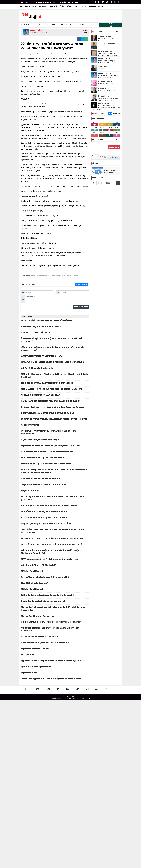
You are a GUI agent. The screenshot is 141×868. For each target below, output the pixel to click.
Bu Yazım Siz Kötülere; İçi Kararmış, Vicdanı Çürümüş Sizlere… (55, 407)
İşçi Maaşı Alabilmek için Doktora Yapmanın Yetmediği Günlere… (55, 661)
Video (58, 690)
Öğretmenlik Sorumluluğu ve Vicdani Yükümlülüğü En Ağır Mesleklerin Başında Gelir (55, 552)
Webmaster (107, 690)
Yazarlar (67, 690)
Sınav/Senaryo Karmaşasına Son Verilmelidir (55, 512)
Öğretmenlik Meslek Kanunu (55, 649)
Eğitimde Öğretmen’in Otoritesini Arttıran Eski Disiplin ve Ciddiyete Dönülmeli (55, 376)
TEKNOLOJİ (53, 6)
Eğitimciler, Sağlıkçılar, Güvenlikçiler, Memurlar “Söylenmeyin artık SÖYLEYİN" (55, 349)
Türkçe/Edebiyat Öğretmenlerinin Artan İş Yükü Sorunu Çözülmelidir (55, 433)
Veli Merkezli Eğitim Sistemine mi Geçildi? (55, 327)
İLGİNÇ (35, 6)
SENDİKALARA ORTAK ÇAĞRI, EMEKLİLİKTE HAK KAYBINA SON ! (108, 54)
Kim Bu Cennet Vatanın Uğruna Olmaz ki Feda (55, 518)
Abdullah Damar (105, 36)
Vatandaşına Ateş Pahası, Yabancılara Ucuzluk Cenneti (55, 506)
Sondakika (37, 690)
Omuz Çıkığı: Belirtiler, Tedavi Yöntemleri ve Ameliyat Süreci (57, 2)
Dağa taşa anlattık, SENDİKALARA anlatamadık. (55, 643)
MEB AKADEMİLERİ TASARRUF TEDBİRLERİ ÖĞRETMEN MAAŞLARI (55, 390)
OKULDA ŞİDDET (103, 46)
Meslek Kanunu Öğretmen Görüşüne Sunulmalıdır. (55, 464)
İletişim (87, 690)
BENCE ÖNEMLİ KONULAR (106, 83)
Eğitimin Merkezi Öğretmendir (55, 667)
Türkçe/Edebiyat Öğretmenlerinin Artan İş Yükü (55, 578)
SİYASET (77, 6)
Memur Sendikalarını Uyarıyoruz (55, 616)
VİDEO (108, 6)
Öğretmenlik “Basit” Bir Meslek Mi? (55, 566)
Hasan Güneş (104, 89)
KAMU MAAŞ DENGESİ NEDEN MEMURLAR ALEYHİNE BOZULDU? (55, 402)
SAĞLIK (69, 6)
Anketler (78, 690)
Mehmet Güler (104, 59)
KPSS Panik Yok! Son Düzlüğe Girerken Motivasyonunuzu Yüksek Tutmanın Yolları (105, 108)
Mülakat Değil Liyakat (55, 572)
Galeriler (48, 690)
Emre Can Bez (104, 103)
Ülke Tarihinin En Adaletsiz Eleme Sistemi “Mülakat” (55, 452)
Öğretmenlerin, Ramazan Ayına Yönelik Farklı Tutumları (108, 99)
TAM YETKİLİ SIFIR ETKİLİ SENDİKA (55, 333)
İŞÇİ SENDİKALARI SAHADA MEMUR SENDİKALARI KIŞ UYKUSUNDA (55, 363)
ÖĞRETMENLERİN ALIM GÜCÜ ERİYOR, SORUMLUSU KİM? (55, 413)
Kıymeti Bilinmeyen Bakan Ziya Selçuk (55, 440)
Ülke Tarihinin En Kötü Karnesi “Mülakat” (55, 479)
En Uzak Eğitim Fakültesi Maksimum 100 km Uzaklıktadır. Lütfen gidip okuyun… (55, 499)
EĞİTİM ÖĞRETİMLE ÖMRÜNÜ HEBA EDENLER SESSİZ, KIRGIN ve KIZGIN (55, 419)
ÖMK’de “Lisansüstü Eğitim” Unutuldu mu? (55, 458)
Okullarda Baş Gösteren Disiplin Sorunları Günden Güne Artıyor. (55, 539)
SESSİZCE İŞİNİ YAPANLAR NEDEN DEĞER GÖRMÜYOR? (55, 321)
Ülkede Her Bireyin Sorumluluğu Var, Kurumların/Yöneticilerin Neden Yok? (55, 340)
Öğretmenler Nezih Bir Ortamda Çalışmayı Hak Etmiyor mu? (55, 446)
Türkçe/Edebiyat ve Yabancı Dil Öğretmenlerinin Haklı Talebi (55, 545)
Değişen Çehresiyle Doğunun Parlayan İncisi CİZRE (55, 524)
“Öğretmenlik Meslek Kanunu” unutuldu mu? (55, 485)
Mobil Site (26, 690)
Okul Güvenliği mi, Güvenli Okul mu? (108, 40)
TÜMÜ (117, 31)
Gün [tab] (110, 114)
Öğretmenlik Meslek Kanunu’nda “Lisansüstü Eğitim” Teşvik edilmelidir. (55, 630)
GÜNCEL (27, 6)
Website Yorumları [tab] (82, 285)
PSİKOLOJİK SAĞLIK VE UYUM (107, 91)
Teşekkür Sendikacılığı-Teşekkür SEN (55, 637)
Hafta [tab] (115, 114)
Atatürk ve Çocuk (55, 425)
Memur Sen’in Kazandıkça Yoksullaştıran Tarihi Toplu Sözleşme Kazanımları (55, 609)
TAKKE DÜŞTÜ (102, 68)
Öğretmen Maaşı (55, 673)
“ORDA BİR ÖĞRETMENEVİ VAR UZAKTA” (55, 396)
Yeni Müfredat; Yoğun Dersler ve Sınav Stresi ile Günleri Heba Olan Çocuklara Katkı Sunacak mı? (55, 472)
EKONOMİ (43, 6)
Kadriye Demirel (105, 51)
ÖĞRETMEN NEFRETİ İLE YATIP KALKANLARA (55, 357)
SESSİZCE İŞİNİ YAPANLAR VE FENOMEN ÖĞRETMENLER (55, 384)
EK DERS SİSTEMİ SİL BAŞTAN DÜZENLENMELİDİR (107, 62)
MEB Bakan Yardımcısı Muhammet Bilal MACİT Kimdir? (112, 170)
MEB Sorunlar (55, 655)
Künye (96, 690)
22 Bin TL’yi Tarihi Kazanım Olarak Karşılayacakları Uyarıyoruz (55, 276)
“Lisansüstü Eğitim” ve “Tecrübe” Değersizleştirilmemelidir (55, 679)
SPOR (84, 6)
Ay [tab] (119, 114)
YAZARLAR (92, 6)
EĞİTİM (61, 6)
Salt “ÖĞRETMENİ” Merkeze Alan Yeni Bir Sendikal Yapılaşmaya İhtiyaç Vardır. (55, 531)
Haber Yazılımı (85, 698)
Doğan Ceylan (104, 96)
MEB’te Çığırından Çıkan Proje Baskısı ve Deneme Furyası (55, 560)
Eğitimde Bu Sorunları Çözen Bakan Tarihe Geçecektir (55, 596)
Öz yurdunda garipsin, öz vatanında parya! (55, 602)
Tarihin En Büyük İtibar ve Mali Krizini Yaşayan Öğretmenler (55, 622)
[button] (114, 6)
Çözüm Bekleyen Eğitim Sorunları (55, 369)
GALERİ (101, 6)
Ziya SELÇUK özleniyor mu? (55, 584)
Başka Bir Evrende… (55, 491)
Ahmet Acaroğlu (105, 81)
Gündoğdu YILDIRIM (106, 44)
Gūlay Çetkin (104, 66)
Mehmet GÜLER (105, 74)
